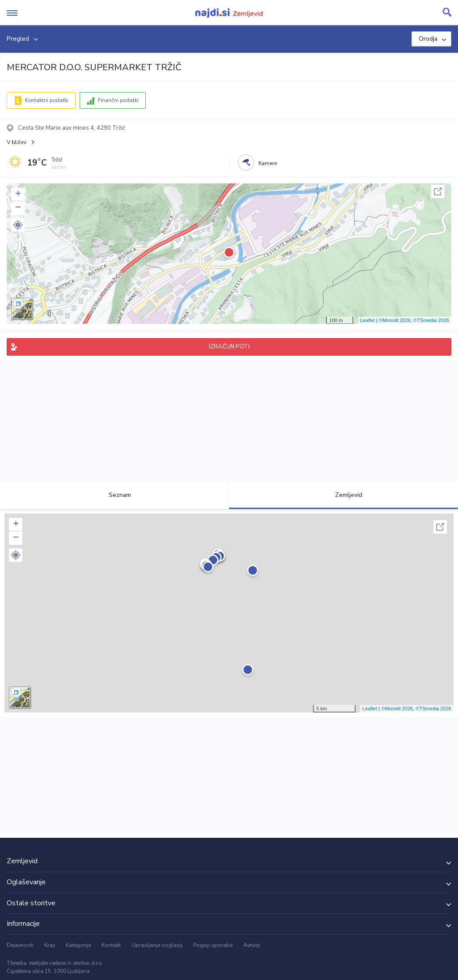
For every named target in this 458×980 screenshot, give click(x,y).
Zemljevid (343, 495)
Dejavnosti (20, 945)
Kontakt (111, 945)
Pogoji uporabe (213, 945)
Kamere (268, 163)
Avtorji (252, 945)
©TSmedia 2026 (431, 320)
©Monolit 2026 (395, 320)
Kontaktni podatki (47, 100)
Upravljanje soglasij (157, 945)
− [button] (18, 208)
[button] (18, 225)
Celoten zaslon (438, 191)
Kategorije (78, 945)
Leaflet (367, 320)
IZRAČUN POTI (229, 347)
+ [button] (18, 195)
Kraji (50, 945)
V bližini (17, 142)
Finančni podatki (118, 100)
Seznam (115, 495)
